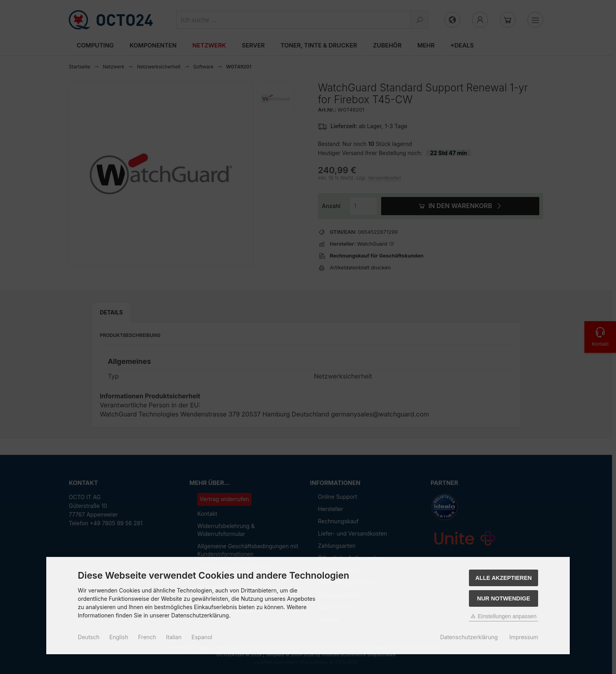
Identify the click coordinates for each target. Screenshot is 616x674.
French (147, 637)
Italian (174, 637)
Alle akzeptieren (504, 578)
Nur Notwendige (503, 598)
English (119, 637)
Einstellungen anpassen (504, 616)
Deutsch (89, 637)
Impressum (524, 637)
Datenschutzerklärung (469, 637)
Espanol (202, 637)
